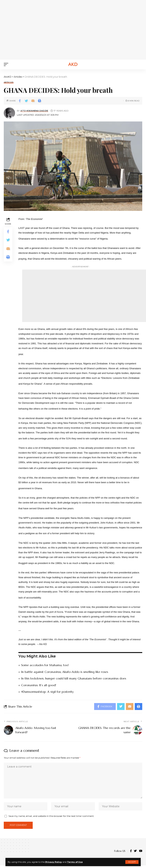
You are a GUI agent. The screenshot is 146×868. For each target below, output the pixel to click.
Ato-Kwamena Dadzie (34, 111)
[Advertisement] (77, 29)
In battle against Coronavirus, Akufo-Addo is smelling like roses (65, 672)
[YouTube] (141, 854)
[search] (139, 64)
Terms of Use (76, 862)
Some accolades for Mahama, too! (45, 665)
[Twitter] (135, 854)
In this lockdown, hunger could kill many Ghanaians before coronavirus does (74, 678)
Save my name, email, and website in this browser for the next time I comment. (51, 818)
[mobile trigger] (7, 64)
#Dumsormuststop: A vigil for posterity (48, 691)
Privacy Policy (54, 862)
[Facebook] (131, 854)
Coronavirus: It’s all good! (39, 685)
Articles (9, 82)
